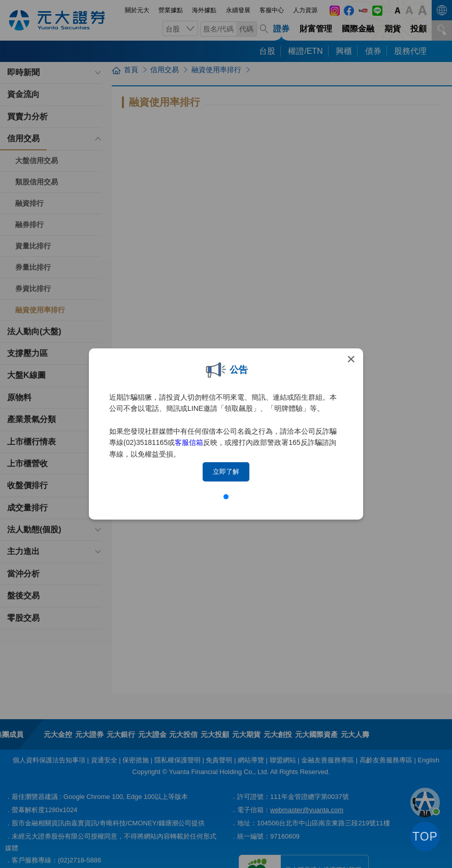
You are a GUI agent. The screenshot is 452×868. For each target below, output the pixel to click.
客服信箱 (189, 442)
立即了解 (226, 472)
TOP (425, 837)
